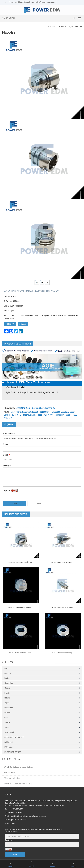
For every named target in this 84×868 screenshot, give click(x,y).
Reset (39, 504)
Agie (71, 26)
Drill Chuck (9, 742)
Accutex (8, 673)
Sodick (7, 722)
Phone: (6, 444)
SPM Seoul (9, 732)
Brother (7, 678)
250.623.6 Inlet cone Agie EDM (62, 562)
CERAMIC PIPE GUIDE (14, 737)
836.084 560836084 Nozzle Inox (62, 607)
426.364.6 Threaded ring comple (62, 653)
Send (14, 504)
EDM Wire (9, 747)
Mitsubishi (9, 708)
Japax (7, 703)
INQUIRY (10, 324)
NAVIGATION (8, 18)
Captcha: (7, 490)
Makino (7, 713)
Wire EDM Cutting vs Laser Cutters (18, 767)
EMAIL (23, 324)
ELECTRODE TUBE (13, 752)
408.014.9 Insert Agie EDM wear (20, 607)
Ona (6, 718)
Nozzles (78, 26)
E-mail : (7, 455)
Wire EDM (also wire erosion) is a (18, 784)
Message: (7, 466)
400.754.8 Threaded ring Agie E (20, 653)
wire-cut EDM (9, 773)
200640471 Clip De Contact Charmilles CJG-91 (35, 408)
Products (62, 26)
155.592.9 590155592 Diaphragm (20, 562)
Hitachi (7, 698)
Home (52, 26)
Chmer (7, 688)
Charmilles (9, 683)
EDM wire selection (12, 778)
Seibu (7, 727)
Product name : (10, 434)
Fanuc (7, 693)
